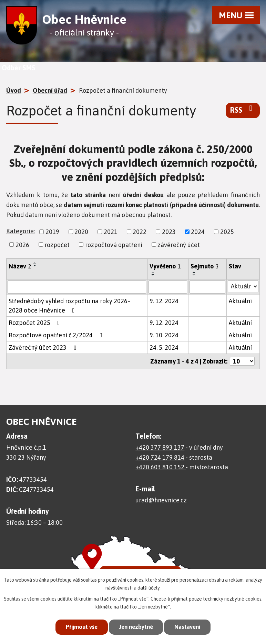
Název (20, 266)
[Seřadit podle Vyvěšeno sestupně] (153, 275)
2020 (81, 232)
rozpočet (57, 244)
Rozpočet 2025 (36, 323)
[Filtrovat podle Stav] (243, 286)
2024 (198, 232)
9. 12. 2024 (164, 301)
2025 (227, 232)
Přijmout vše (79, 627)
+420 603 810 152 (161, 467)
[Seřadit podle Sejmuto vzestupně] (194, 272)
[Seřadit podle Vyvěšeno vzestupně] (153, 272)
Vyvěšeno (165, 266)
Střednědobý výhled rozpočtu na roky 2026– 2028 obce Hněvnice (70, 306)
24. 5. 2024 (164, 347)
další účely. (149, 587)
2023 (169, 232)
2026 (22, 244)
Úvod (14, 90)
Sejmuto (205, 266)
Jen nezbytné (136, 627)
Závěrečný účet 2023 (44, 347)
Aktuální (240, 301)
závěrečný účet (179, 244)
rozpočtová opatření (114, 244)
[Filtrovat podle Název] (77, 287)
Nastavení (190, 627)
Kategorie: (21, 231)
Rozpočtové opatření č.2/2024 (57, 335)
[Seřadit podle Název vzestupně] (35, 263)
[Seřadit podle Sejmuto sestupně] (194, 275)
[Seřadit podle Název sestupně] (35, 266)
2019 (52, 232)
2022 (140, 232)
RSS (243, 110)
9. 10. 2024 (164, 335)
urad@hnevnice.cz (161, 500)
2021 (111, 232)
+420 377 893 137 (160, 447)
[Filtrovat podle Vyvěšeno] (168, 287)
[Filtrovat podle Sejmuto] (207, 287)
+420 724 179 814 (160, 457)
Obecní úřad (50, 90)
